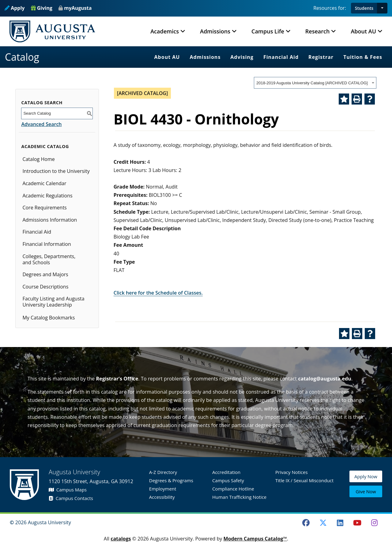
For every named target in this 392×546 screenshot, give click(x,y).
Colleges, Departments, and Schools (49, 259)
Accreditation (226, 472)
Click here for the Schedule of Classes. (158, 293)
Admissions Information (50, 220)
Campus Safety (228, 480)
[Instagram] (374, 523)
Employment (163, 489)
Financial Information (47, 244)
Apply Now (366, 478)
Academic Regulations (47, 196)
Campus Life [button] (268, 31)
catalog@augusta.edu (325, 379)
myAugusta (78, 8)
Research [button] (318, 31)
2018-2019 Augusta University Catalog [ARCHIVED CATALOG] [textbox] (312, 83)
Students (364, 8)
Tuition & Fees (363, 57)
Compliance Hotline (233, 489)
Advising (242, 57)
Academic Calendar (44, 183)
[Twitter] (323, 523)
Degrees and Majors (45, 274)
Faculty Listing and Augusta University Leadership (53, 302)
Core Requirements (44, 208)
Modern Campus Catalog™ (255, 539)
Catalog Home (38, 159)
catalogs (121, 539)
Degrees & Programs (171, 480)
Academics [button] (165, 31)
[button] (382, 8)
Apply (15, 8)
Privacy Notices (292, 472)
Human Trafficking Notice (239, 497)
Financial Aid (281, 57)
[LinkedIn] (340, 523)
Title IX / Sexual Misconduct (304, 480)
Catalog (22, 57)
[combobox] (315, 83)
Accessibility (162, 497)
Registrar (321, 57)
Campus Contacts (71, 498)
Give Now (366, 492)
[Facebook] (306, 523)
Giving (42, 8)
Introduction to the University (56, 171)
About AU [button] (363, 31)
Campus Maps (68, 490)
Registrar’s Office (117, 379)
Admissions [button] (215, 31)
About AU (167, 57)
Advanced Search (41, 124)
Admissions (205, 57)
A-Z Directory (163, 472)
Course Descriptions (45, 287)
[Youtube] (357, 523)
